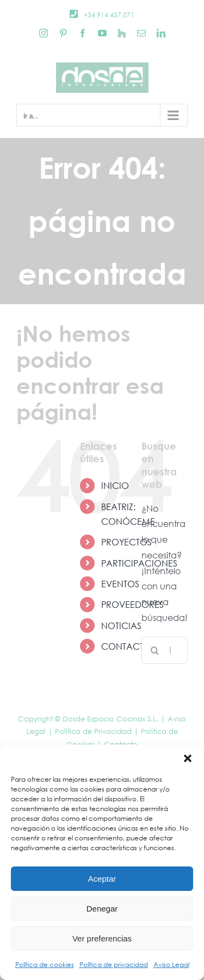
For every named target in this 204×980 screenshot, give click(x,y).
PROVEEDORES (132, 604)
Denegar (102, 909)
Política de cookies (45, 965)
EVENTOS (120, 584)
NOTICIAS (121, 626)
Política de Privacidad (93, 731)
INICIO (115, 485)
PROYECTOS (126, 542)
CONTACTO (126, 646)
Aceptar (102, 879)
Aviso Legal (171, 965)
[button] (188, 758)
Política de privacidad (114, 965)
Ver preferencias (102, 938)
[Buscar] (155, 650)
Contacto (121, 745)
